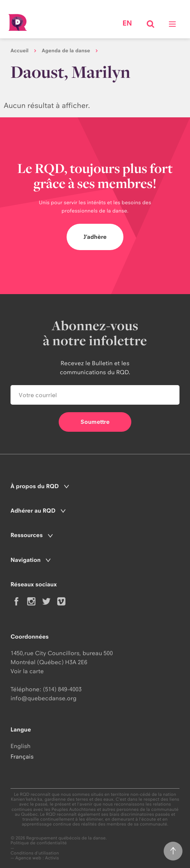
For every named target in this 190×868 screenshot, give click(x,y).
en (127, 23)
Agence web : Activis (37, 858)
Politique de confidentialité (39, 843)
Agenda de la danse (66, 51)
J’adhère (95, 237)
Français (22, 756)
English (21, 746)
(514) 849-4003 (62, 689)
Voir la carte (27, 671)
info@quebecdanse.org (43, 698)
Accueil (20, 51)
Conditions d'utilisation (35, 853)
